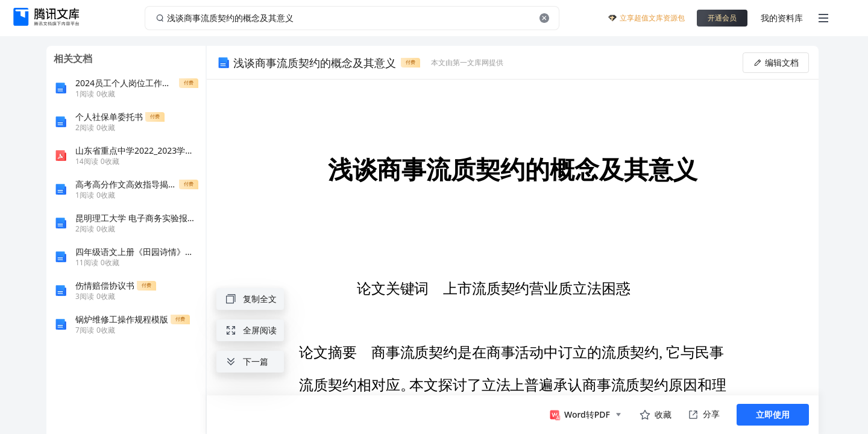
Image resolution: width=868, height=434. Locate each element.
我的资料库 (782, 18)
